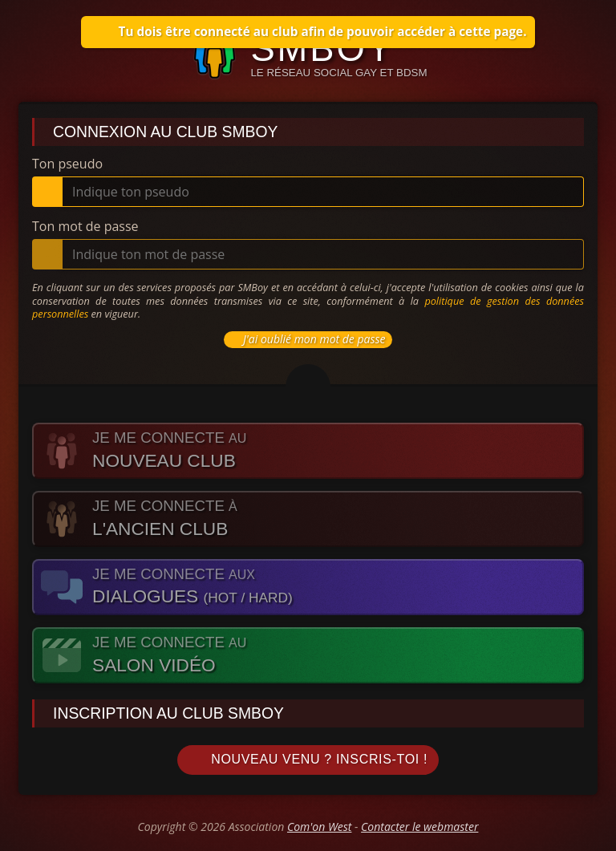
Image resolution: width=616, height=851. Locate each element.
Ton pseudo (67, 164)
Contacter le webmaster (419, 827)
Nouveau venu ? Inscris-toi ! (308, 760)
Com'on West (319, 827)
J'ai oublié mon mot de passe (306, 339)
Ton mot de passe (85, 226)
